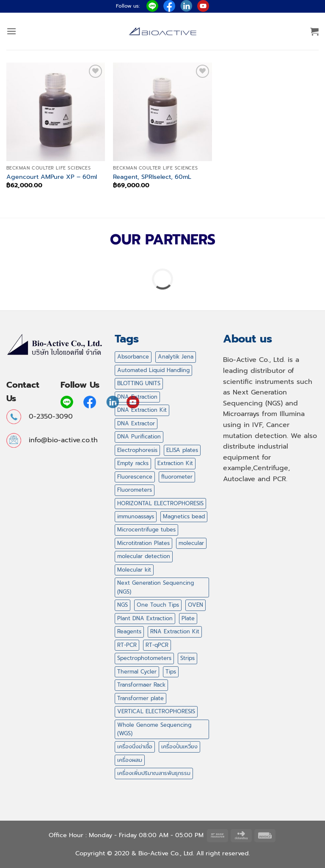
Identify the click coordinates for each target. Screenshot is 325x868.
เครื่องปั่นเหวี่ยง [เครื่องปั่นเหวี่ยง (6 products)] (179, 746)
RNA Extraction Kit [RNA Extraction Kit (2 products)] (175, 631)
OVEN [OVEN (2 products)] (196, 605)
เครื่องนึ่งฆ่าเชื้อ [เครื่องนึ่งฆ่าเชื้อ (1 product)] (135, 746)
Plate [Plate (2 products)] (188, 618)
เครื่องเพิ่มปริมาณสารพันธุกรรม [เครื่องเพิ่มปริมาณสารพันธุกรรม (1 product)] (154, 773)
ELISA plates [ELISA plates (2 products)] (182, 450)
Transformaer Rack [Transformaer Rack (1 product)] (141, 685)
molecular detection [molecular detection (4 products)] (144, 556)
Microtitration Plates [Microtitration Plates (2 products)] (143, 543)
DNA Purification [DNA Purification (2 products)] (139, 437)
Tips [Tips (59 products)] (171, 672)
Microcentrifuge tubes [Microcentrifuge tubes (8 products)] (146, 530)
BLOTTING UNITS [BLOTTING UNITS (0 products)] (139, 383)
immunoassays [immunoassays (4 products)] (136, 516)
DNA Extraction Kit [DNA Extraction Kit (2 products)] (142, 410)
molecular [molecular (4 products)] (191, 543)
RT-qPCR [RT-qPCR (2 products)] (157, 645)
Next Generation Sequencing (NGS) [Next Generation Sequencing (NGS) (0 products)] (156, 587)
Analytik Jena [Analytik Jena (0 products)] (176, 357)
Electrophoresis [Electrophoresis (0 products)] (137, 450)
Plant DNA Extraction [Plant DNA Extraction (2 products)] (145, 618)
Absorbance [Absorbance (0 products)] (133, 357)
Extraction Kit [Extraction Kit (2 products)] (175, 463)
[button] (11, 31)
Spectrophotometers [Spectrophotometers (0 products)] (144, 658)
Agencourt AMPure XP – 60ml (52, 177)
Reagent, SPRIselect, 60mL (152, 177)
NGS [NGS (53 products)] (123, 605)
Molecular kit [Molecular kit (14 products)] (134, 570)
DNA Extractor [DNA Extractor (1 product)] (136, 423)
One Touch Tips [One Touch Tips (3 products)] (158, 605)
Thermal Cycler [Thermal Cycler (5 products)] (137, 672)
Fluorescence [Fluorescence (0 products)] (135, 477)
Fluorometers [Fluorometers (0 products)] (135, 490)
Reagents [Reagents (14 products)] (129, 631)
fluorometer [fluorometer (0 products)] (177, 477)
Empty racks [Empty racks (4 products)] (133, 463)
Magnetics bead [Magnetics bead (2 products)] (184, 516)
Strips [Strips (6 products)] (187, 658)
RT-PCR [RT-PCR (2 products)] (127, 645)
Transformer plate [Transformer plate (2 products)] (140, 698)
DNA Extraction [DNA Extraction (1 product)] (137, 397)
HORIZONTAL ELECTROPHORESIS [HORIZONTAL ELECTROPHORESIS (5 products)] (160, 503)
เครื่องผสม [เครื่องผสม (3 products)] (130, 760)
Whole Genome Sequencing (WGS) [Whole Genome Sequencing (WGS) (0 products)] (154, 729)
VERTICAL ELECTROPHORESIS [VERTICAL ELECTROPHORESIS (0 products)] (156, 711)
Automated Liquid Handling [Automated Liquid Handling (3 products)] (153, 370)
